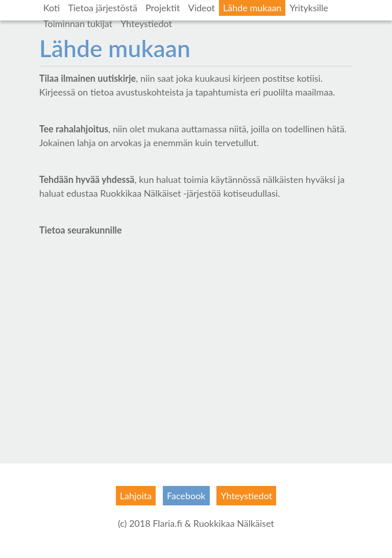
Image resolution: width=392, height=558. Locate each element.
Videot (201, 8)
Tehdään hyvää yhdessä (87, 179)
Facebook (186, 496)
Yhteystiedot (146, 24)
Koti (52, 8)
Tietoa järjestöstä (103, 8)
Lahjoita (136, 496)
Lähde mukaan (252, 8)
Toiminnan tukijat (78, 24)
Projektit (163, 8)
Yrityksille (309, 8)
